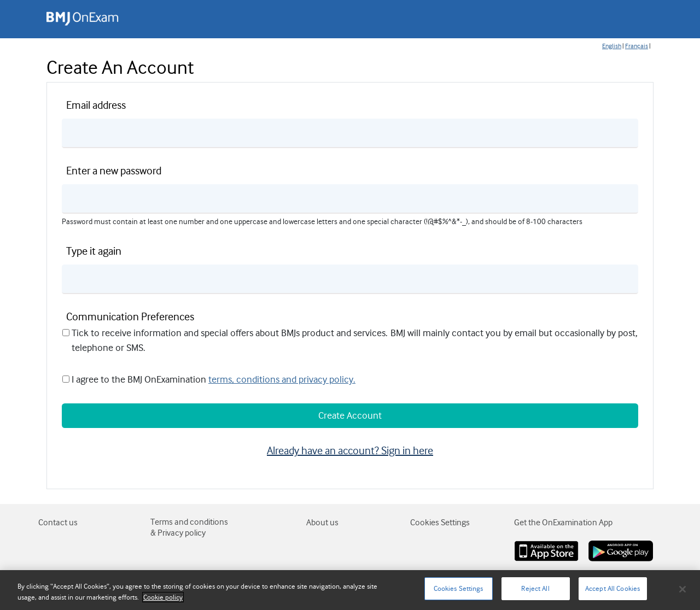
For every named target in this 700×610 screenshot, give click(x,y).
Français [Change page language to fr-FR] (637, 46)
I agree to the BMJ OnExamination (139, 379)
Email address (96, 105)
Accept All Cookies (612, 588)
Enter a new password (114, 171)
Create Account (350, 415)
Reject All (535, 588)
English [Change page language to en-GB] (612, 46)
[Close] (682, 589)
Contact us (58, 523)
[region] (350, 590)
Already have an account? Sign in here (350, 451)
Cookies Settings (459, 588)
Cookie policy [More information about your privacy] (163, 597)
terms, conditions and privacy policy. (282, 379)
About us (322, 523)
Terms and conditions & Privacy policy (189, 527)
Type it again (94, 251)
